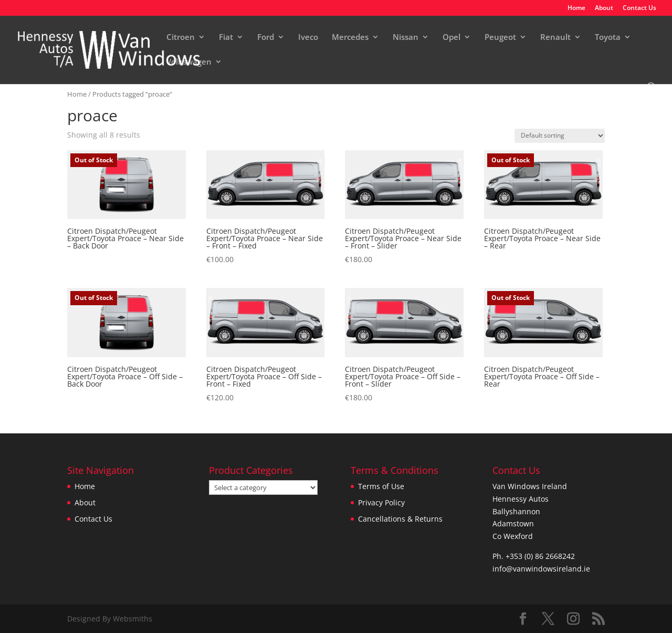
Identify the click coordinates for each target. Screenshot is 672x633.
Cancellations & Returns (400, 519)
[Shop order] (560, 136)
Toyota (608, 38)
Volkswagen (189, 62)
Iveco (308, 38)
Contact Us (639, 8)
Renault (555, 38)
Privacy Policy (381, 502)
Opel (451, 38)
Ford (266, 38)
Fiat (226, 38)
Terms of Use (381, 486)
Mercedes (350, 38)
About (604, 8)
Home (576, 8)
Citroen (181, 38)
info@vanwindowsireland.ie (541, 569)
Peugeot (500, 38)
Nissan (406, 38)
